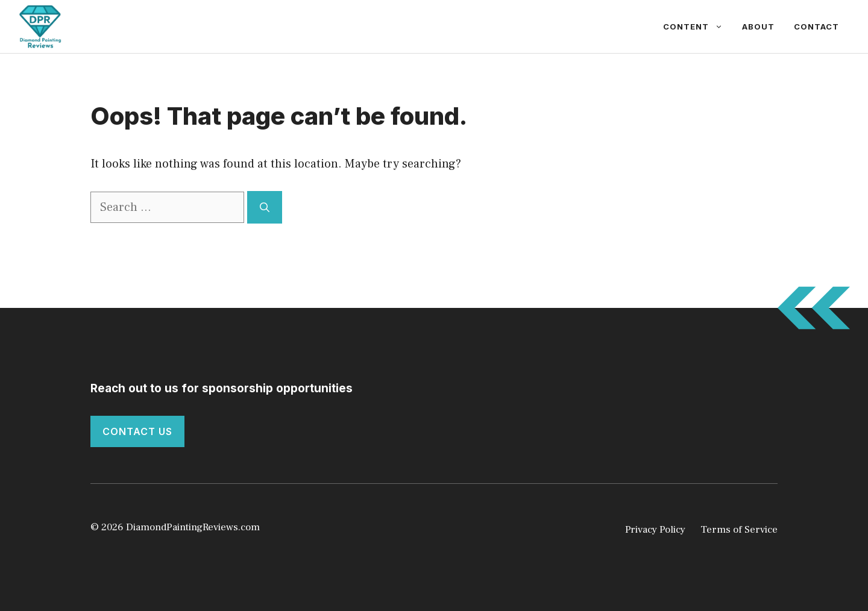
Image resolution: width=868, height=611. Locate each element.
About (758, 27)
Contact (816, 27)
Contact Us (137, 431)
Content (698, 27)
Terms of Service (739, 530)
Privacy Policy (655, 530)
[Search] (265, 207)
